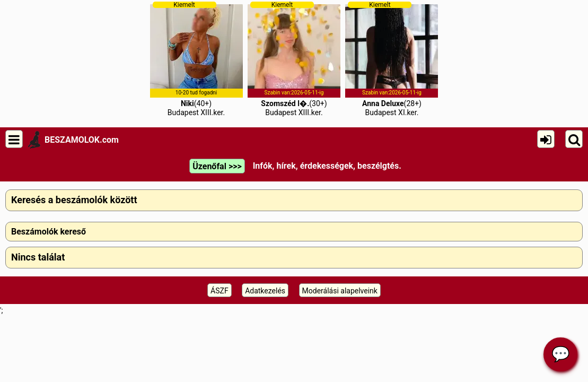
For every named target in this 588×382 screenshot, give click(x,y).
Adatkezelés (265, 291)
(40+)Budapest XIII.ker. (196, 59)
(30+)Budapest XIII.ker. (294, 59)
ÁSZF (220, 291)
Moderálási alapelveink (340, 291)
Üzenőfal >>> (217, 166)
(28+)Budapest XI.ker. (392, 59)
